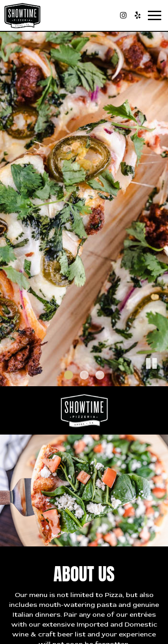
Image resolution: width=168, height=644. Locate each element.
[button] (161, 380)
